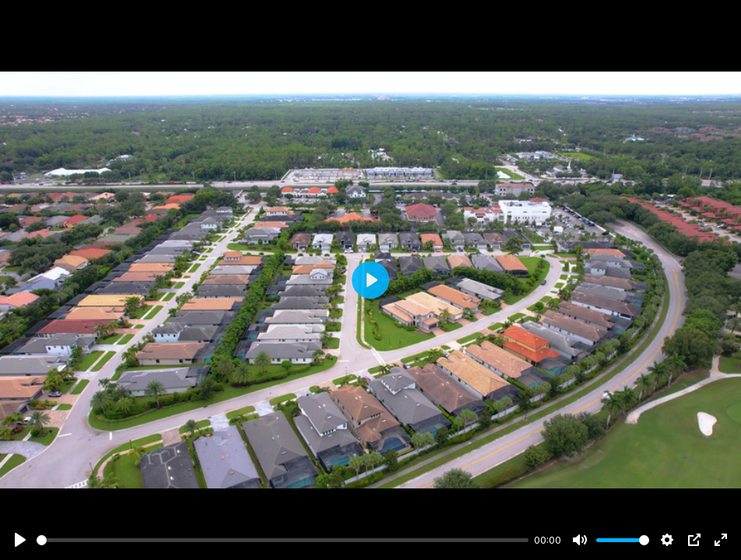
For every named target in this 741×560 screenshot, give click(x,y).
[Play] (20, 540)
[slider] (283, 540)
